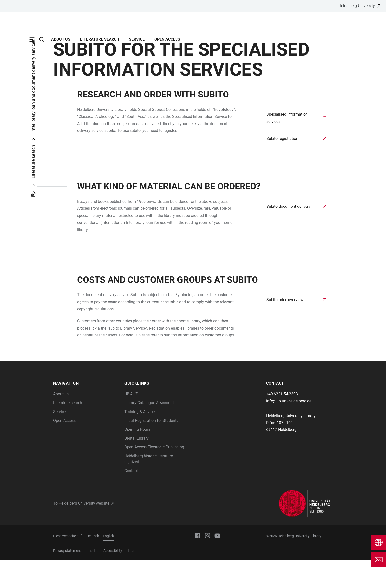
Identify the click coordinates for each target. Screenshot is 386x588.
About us (61, 39)
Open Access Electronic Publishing (154, 475)
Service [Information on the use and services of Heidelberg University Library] (59, 440)
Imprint (92, 579)
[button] (86, 412)
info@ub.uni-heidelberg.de (289, 429)
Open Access (167, 39)
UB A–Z (131, 422)
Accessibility (113, 579)
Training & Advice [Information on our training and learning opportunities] (139, 440)
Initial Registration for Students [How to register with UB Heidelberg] (151, 449)
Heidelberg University (357, 6)
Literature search (100, 39)
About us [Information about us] (61, 422)
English (108, 564)
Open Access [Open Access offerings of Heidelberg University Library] (64, 449)
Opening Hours (137, 457)
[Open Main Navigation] (34, 40)
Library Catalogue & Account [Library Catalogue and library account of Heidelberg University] (149, 431)
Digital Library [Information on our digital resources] (137, 466)
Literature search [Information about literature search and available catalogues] (68, 431)
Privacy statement (67, 579)
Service (137, 39)
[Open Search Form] (44, 40)
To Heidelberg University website (81, 531)
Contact (131, 499)
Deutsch (93, 564)
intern (132, 579)
